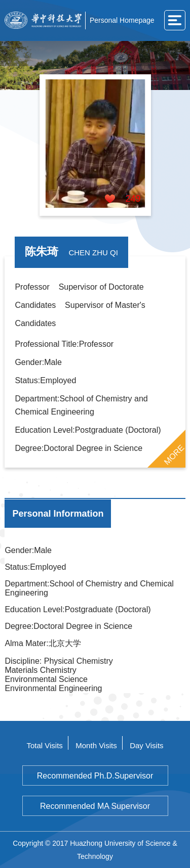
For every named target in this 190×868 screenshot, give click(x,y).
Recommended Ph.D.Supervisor (95, 776)
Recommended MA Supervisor (95, 806)
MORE (174, 454)
